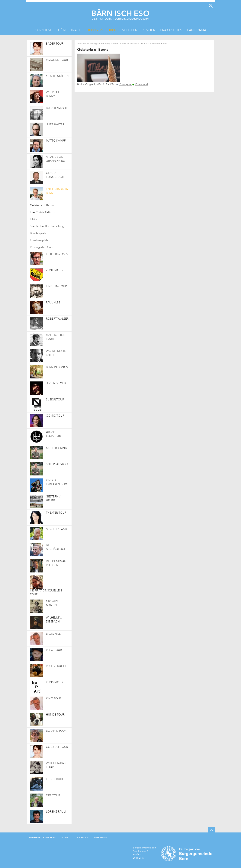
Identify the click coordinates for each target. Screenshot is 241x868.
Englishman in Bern (116, 44)
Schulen (130, 30)
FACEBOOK (83, 838)
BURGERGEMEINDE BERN (42, 838)
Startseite (82, 44)
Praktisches (171, 30)
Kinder (149, 30)
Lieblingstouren (102, 30)
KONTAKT (66, 838)
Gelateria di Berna (137, 44)
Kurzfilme (44, 30)
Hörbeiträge (70, 30)
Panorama (197, 30)
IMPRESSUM (101, 838)
